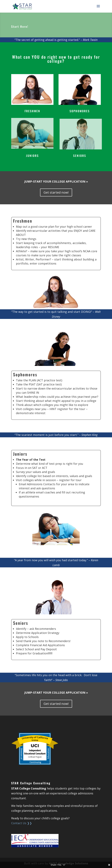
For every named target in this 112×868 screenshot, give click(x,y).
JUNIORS (32, 156)
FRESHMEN (32, 111)
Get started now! (56, 192)
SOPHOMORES (80, 111)
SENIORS (80, 156)
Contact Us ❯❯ (22, 823)
